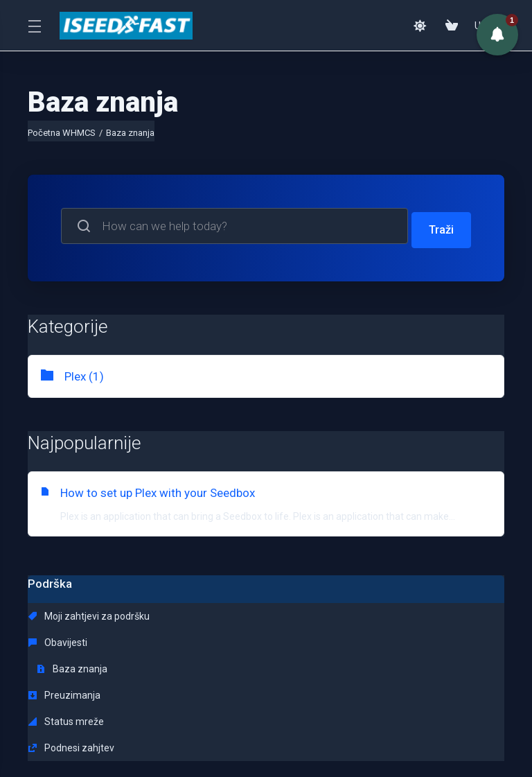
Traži (440, 226)
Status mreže (219, 638)
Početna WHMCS (62, 133)
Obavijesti (210, 612)
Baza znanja (377, 612)
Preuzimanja (64, 638)
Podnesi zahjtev (376, 638)
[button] (497, 35)
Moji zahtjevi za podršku (89, 612)
